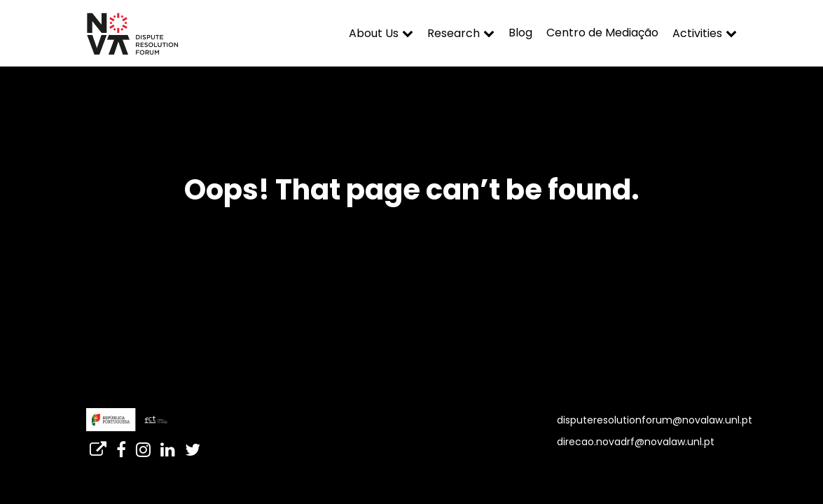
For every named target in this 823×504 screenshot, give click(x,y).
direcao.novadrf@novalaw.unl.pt (636, 442)
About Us (374, 33)
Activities (697, 33)
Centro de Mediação (602, 33)
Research (454, 33)
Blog (520, 33)
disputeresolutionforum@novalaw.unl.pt (655, 420)
